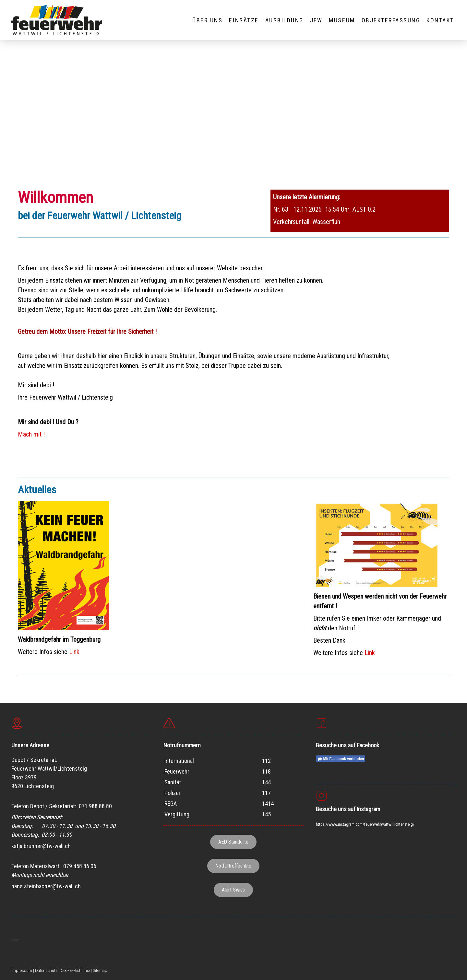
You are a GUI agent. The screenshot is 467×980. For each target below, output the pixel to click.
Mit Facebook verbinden (341, 759)
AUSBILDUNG (284, 20)
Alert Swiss (233, 890)
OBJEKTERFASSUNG (391, 20)
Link (74, 652)
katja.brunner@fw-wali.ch (41, 846)
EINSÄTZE (244, 20)
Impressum (22, 970)
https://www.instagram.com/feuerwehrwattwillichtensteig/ (365, 824)
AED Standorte (233, 842)
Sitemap (100, 970)
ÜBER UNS (207, 20)
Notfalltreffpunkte (233, 866)
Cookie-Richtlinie (75, 970)
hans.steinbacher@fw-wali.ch (46, 886)
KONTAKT (440, 20)
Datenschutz (46, 970)
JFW (316, 20)
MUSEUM (342, 20)
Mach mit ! (31, 434)
